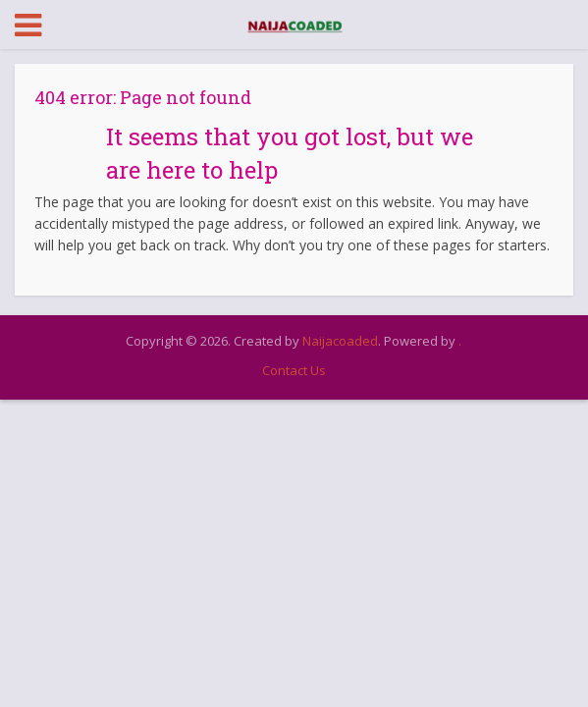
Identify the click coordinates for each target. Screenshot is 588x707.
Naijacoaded (340, 341)
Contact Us (294, 370)
